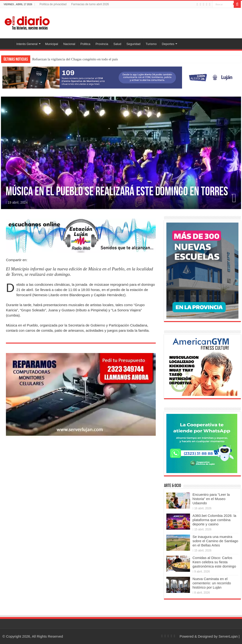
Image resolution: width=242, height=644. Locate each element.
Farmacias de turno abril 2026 (90, 4)
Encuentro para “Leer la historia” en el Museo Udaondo (211, 499)
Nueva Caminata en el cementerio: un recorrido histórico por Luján (212, 583)
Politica (85, 44)
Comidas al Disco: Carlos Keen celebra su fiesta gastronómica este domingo (214, 562)
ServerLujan (228, 636)
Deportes (168, 44)
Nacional (69, 44)
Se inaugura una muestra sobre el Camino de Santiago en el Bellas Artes (215, 541)
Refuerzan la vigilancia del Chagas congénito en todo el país (75, 59)
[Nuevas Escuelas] (202, 270)
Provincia (102, 44)
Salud (117, 44)
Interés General (27, 44)
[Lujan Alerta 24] (121, 77)
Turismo (151, 44)
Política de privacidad (53, 4)
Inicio (7, 43)
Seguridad (133, 44)
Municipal (52, 44)
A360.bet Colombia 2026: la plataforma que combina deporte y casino (214, 520)
